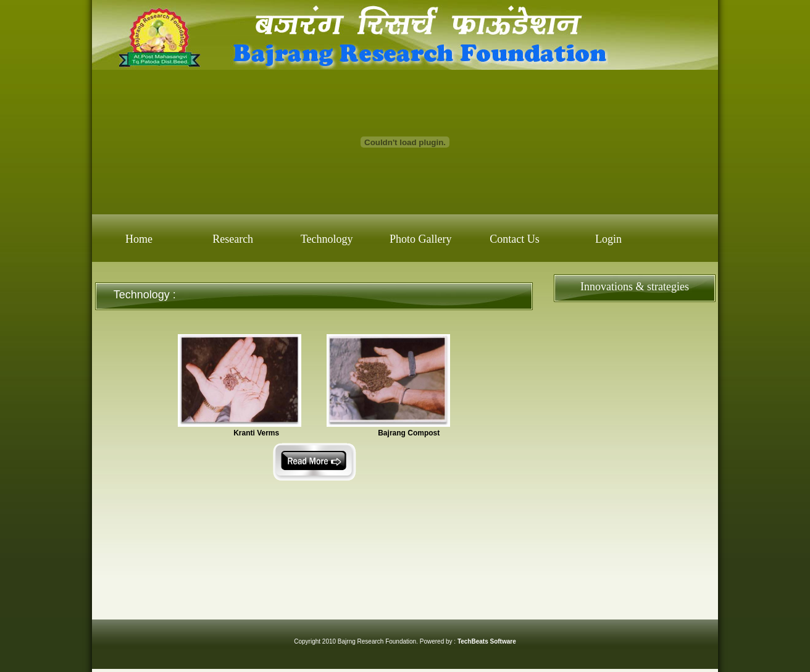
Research (233, 239)
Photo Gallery (421, 239)
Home (139, 239)
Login (608, 239)
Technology (327, 239)
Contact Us (515, 239)
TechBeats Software (487, 641)
